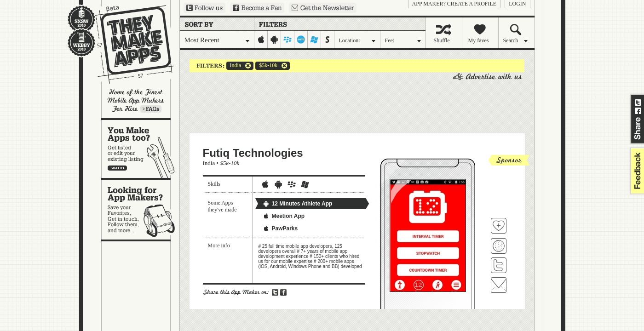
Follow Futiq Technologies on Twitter (499, 265)
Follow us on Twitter (204, 8)
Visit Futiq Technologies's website (499, 246)
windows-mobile (314, 40)
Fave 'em (499, 226)
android (274, 40)
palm (301, 40)
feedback (636, 171)
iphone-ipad (261, 40)
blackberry (288, 40)
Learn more (151, 109)
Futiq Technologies (253, 153)
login (517, 4)
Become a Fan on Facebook (257, 8)
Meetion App (284, 216)
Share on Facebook (638, 111)
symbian (328, 40)
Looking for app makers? (141, 210)
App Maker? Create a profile (454, 4)
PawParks (280, 228)
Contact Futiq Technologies (499, 285)
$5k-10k (266, 66)
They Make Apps (129, 44)
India (234, 66)
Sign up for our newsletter (323, 8)
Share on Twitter (638, 103)
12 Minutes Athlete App (298, 204)
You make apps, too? (141, 149)
